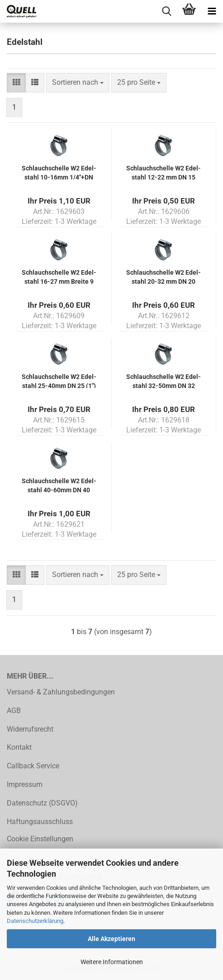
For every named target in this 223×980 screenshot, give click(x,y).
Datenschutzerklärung (35, 921)
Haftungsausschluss (40, 822)
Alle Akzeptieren (111, 939)
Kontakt (19, 747)
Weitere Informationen (112, 962)
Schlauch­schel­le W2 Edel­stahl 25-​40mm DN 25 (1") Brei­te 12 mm (59, 381)
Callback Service (33, 766)
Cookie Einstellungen (40, 839)
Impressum (25, 784)
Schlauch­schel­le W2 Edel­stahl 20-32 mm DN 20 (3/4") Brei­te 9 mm (164, 276)
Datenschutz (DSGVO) (42, 803)
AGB (14, 711)
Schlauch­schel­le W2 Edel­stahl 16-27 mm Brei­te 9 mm (59, 276)
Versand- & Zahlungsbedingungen (61, 692)
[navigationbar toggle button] (212, 11)
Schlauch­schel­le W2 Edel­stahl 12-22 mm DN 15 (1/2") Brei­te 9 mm (164, 172)
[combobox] (78, 83)
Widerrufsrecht (30, 729)
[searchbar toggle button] (166, 11)
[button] (16, 83)
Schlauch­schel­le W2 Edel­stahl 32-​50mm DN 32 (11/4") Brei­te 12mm (164, 381)
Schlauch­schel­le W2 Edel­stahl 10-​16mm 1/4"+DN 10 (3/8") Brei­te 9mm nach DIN (59, 172)
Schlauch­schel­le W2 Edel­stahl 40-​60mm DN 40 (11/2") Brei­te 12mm (59, 485)
